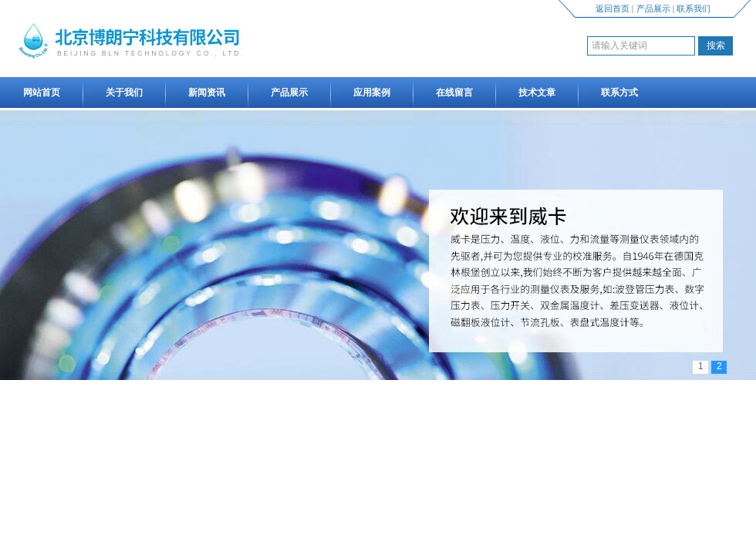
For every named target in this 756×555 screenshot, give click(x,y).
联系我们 (694, 8)
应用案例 (372, 92)
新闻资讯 (207, 92)
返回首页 (613, 8)
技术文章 (537, 92)
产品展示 (653, 8)
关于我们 (124, 92)
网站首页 (42, 92)
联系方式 (619, 92)
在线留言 (454, 92)
